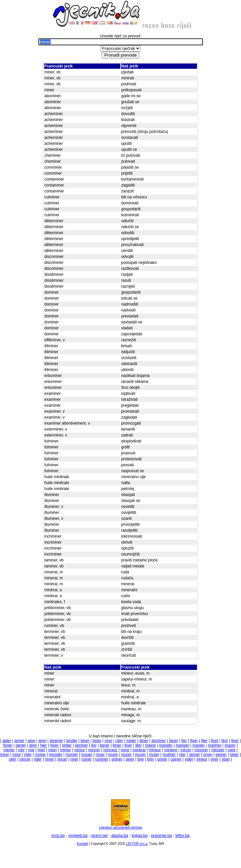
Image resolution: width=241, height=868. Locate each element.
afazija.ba (120, 836)
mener (9, 750)
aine (31, 741)
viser (226, 759)
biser (97, 741)
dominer (159, 741)
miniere (171, 750)
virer (214, 759)
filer (204, 741)
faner (174, 741)
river (74, 759)
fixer (235, 741)
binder (72, 741)
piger (235, 755)
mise (16, 755)
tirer (150, 759)
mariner (215, 745)
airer (42, 741)
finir (225, 741)
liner (128, 745)
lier (94, 745)
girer (33, 745)
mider (131, 741)
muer (100, 755)
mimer (65, 750)
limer (117, 745)
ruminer (101, 759)
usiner (176, 759)
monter (72, 755)
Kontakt (82, 844)
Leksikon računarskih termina (120, 826)
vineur (202, 759)
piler (13, 759)
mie (31, 750)
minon (186, 750)
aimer (20, 741)
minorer (201, 750)
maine (150, 745)
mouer (87, 755)
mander (166, 745)
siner (130, 759)
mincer (94, 750)
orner (208, 755)
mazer (230, 745)
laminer (81, 745)
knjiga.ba (140, 836)
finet (215, 741)
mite (28, 755)
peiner (221, 755)
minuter (218, 750)
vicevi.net (99, 836)
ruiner (87, 759)
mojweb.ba (78, 836)
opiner (194, 755)
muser (140, 755)
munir (113, 755)
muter (154, 755)
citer (119, 741)
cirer (108, 741)
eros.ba (58, 836)
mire (232, 750)
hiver (54, 745)
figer (194, 741)
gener (21, 745)
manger (183, 745)
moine (40, 755)
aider (7, 741)
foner (8, 745)
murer (126, 755)
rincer (62, 759)
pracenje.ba (161, 836)
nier (182, 755)
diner (144, 741)
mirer (4, 755)
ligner (104, 745)
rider (38, 759)
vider (189, 759)
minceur (110, 750)
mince (79, 750)
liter (139, 745)
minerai (139, 750)
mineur (155, 750)
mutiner (169, 755)
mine (125, 750)
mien (53, 750)
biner (85, 741)
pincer (25, 759)
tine (141, 759)
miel (41, 750)
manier (198, 745)
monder (56, 755)
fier (184, 741)
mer (21, 750)
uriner (162, 759)
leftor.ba (183, 836)
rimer (49, 759)
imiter (67, 745)
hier (43, 745)
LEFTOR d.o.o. (137, 844)
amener (56, 741)
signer (117, 759)
